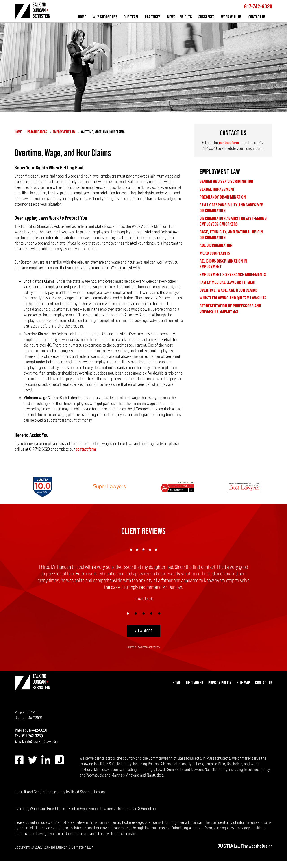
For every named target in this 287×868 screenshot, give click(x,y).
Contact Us (257, 17)
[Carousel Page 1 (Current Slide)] (128, 613)
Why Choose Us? (105, 17)
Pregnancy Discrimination (223, 197)
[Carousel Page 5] (159, 613)
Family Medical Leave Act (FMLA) (228, 282)
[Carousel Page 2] (136, 613)
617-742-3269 (33, 736)
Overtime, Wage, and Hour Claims (229, 290)
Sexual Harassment (217, 189)
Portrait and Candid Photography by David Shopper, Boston (60, 792)
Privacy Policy (220, 683)
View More (144, 631)
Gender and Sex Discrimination (226, 181)
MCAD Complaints (215, 253)
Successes (206, 17)
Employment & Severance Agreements (233, 274)
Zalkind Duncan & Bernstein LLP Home (32, 11)
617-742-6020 (258, 6)
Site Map (243, 683)
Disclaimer (195, 683)
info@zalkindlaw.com (41, 741)
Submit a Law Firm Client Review (143, 647)
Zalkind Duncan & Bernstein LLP (69, 847)
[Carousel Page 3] (144, 613)
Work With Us (231, 17)
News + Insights (180, 17)
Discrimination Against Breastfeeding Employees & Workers (233, 221)
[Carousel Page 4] (151, 613)
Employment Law (220, 172)
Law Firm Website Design (245, 846)
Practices (153, 17)
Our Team (131, 17)
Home (82, 17)
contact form (86, 449)
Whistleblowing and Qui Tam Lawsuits (233, 298)
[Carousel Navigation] (143, 613)
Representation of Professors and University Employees (230, 309)
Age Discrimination (216, 245)
